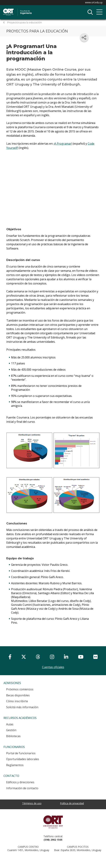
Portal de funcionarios (21, 753)
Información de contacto (22, 788)
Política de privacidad (72, 803)
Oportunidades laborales (23, 759)
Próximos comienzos (20, 689)
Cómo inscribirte (17, 701)
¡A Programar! (63, 144)
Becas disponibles (18, 695)
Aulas (10, 724)
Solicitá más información (22, 707)
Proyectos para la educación (24, 22)
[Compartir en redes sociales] (84, 37)
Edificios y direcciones (20, 782)
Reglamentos (15, 765)
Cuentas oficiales (53, 667)
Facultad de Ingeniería (40, 9)
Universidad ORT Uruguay (53, 822)
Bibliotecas (13, 736)
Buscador (90, 12)
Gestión (11, 730)
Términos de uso (32, 803)
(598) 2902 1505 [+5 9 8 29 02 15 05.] (53, 840)
